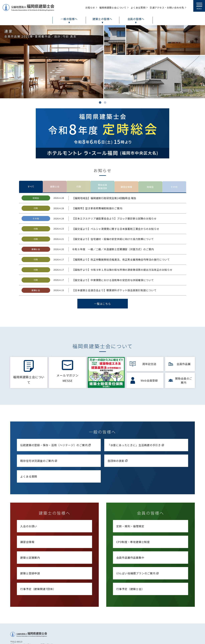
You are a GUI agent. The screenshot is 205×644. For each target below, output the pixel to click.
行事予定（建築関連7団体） (38, 565)
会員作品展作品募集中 (130, 533)
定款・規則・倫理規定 (130, 502)
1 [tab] (100, 102)
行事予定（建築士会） (130, 565)
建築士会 (55, 162)
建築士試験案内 (30, 533)
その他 (174, 162)
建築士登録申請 (30, 549)
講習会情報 (126, 162)
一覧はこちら (102, 280)
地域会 (150, 162)
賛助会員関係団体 (102, 162)
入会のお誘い (29, 502)
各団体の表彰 (118, 437)
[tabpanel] (102, 62)
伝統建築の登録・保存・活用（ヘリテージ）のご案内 (56, 421)
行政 (79, 162)
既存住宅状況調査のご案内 (39, 437)
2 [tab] (105, 102)
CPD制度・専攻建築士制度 (133, 518)
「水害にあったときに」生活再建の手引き (136, 421)
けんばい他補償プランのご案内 (138, 549)
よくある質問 (29, 452)
